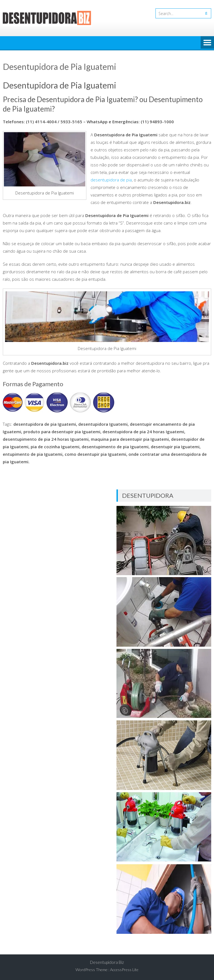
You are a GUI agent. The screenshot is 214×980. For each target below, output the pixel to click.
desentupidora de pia (111, 180)
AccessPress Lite (124, 970)
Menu (207, 43)
